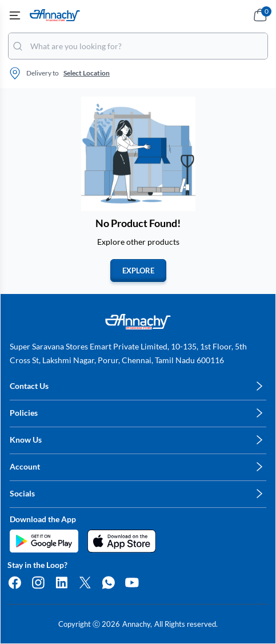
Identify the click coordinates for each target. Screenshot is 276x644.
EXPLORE (138, 271)
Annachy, (137, 624)
